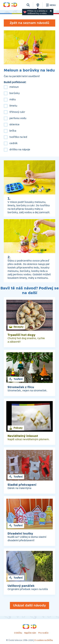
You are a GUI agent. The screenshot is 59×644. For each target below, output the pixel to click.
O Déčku (18, 633)
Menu (50, 5)
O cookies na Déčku (44, 640)
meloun (14, 87)
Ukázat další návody (29, 605)
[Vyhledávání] (28, 5)
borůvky (15, 93)
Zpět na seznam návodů (29, 23)
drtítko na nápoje (20, 150)
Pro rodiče (43, 633)
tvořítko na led (18, 137)
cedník (14, 143)
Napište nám (30, 633)
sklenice (14, 125)
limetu (13, 106)
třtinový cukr (17, 112)
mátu (13, 99)
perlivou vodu (18, 118)
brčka (13, 131)
